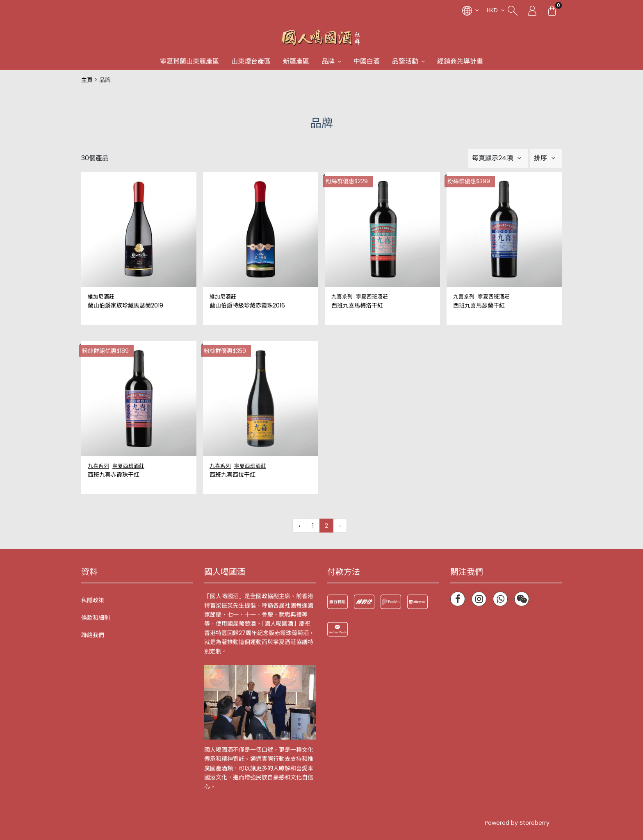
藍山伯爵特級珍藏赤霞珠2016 (247, 306)
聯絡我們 (93, 635)
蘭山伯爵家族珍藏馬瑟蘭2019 (125, 306)
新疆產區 (296, 61)
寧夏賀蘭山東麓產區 (189, 61)
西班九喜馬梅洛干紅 (357, 306)
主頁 (87, 80)
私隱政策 (93, 600)
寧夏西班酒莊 (372, 297)
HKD (492, 10)
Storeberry (535, 823)
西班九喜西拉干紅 (233, 475)
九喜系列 (342, 297)
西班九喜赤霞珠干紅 (114, 475)
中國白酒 (367, 61)
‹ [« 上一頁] (299, 526)
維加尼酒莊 (101, 297)
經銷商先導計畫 (460, 61)
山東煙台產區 (251, 61)
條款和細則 (96, 618)
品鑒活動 (405, 61)
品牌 (328, 61)
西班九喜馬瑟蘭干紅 (479, 306)
